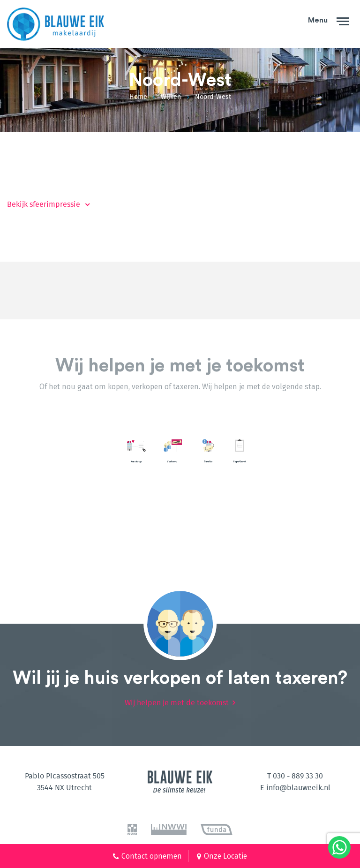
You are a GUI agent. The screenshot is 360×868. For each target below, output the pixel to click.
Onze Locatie (225, 856)
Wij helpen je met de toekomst (177, 696)
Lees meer (172, 443)
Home (138, 97)
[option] (50, 448)
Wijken (171, 97)
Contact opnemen (152, 856)
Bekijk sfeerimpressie (44, 204)
